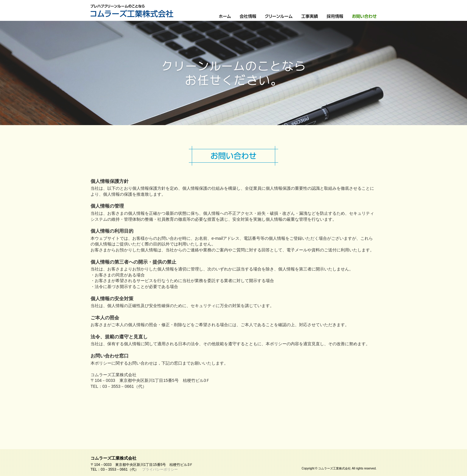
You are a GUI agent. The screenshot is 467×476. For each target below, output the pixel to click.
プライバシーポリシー (160, 469)
